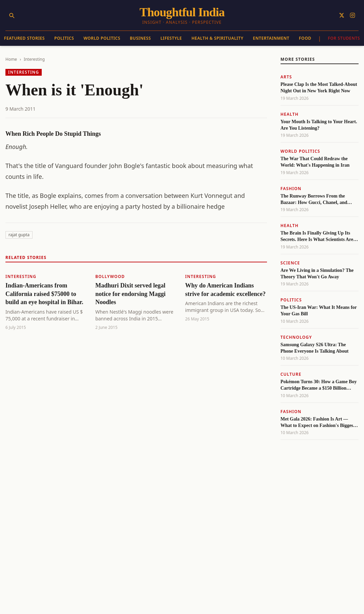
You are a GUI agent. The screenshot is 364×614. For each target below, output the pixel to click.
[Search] (12, 15)
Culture (291, 374)
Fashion (291, 189)
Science (290, 263)
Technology (296, 337)
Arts (286, 77)
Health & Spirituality (217, 38)
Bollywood (110, 276)
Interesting (34, 59)
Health (290, 114)
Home (11, 59)
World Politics (102, 38)
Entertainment (271, 38)
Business (140, 38)
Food (305, 38)
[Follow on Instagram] (352, 15)
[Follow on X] (342, 15)
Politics (64, 38)
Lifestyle (171, 38)
